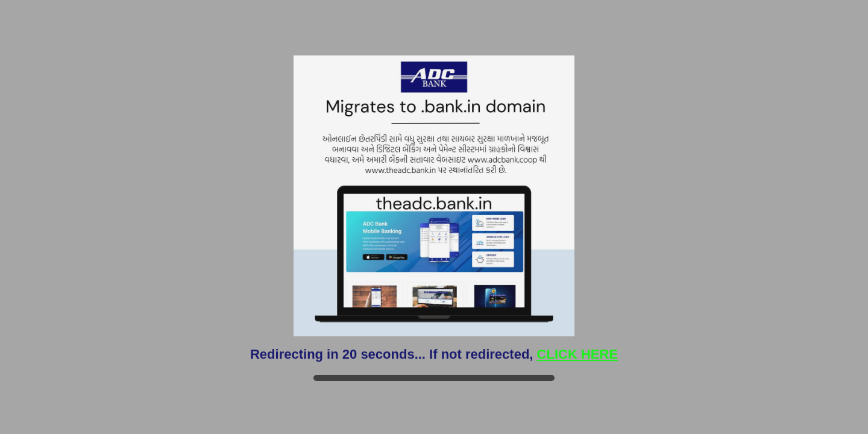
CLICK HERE (577, 354)
